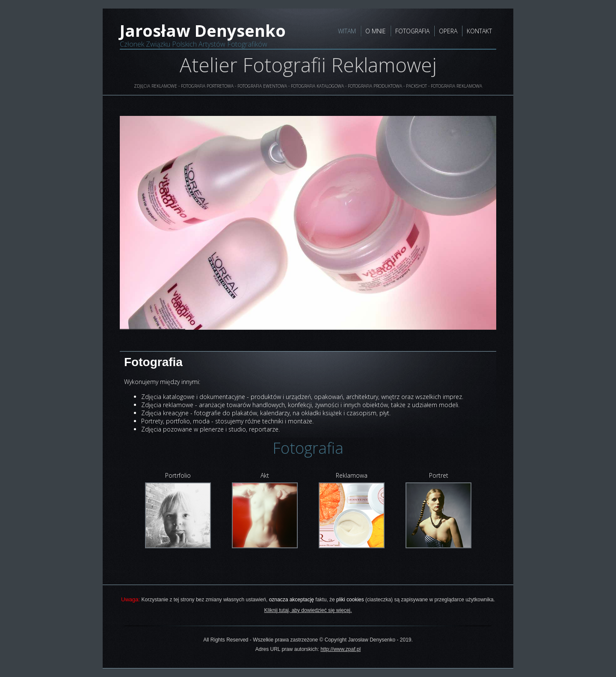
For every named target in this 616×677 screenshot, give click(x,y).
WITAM (347, 31)
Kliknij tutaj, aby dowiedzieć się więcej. (308, 610)
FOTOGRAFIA (412, 31)
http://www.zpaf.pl (341, 649)
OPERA (448, 31)
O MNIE (376, 31)
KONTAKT (479, 31)
